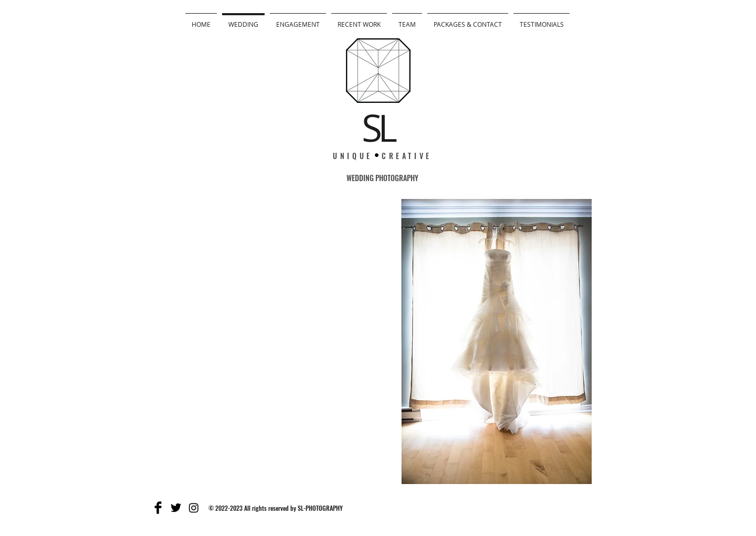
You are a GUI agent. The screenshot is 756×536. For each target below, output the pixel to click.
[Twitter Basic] (176, 508)
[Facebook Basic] (158, 508)
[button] (378, 341)
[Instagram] (194, 508)
